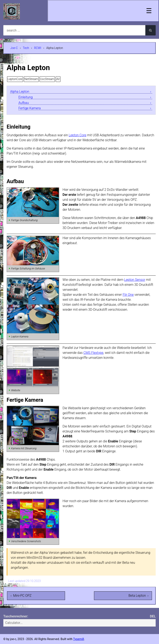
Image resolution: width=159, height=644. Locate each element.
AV (58, 79)
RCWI (38, 48)
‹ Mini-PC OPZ (21, 596)
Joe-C (14, 48)
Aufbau (24, 103)
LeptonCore (15, 79)
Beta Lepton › (138, 596)
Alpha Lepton (20, 92)
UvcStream (47, 79)
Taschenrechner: (16, 616)
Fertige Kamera (30, 108)
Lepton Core (78, 135)
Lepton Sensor (135, 280)
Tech (26, 48)
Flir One (128, 295)
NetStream (31, 79)
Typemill (78, 639)
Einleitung (26, 97)
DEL (153, 616)
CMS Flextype (93, 353)
